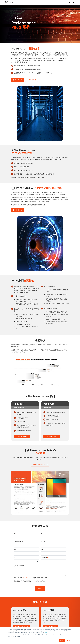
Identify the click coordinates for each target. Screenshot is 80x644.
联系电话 (44, 542)
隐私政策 (26, 578)
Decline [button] (69, 640)
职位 (43, 550)
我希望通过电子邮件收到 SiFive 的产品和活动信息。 (30, 581)
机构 (16, 550)
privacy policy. (47, 632)
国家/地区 (44, 558)
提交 (40, 589)
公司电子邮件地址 (20, 542)
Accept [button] (62, 640)
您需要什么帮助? (19, 566)
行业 (16, 558)
